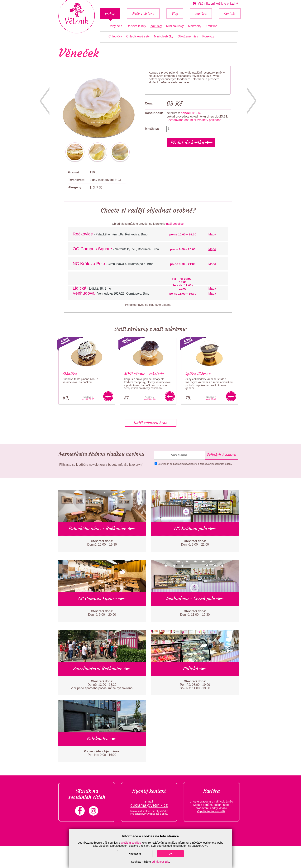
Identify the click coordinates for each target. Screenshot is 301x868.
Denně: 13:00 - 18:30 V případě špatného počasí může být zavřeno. (102, 685)
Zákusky (156, 26)
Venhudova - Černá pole (195, 599)
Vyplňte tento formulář (211, 811)
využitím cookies (131, 843)
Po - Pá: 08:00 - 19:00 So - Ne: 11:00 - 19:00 (195, 685)
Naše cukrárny (143, 14)
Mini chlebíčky (164, 36)
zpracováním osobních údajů (215, 464)
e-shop (110, 14)
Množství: (152, 129)
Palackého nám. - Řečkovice (102, 528)
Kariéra (201, 14)
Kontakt (230, 14)
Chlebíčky (115, 36)
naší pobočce (175, 224)
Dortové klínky (136, 26)
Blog (175, 14)
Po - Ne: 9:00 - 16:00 (102, 753)
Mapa (212, 234)
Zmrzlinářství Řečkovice (102, 669)
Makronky (195, 26)
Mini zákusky (175, 26)
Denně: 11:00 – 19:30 (195, 613)
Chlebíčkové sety (138, 36)
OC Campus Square (102, 599)
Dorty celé (115, 26)
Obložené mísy (188, 36)
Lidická (195, 669)
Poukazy (208, 36)
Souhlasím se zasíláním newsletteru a (194, 464)
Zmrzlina (211, 26)
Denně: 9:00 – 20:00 (102, 613)
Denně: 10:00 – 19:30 (102, 543)
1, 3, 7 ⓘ (96, 188)
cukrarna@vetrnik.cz (149, 805)
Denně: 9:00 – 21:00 (195, 543)
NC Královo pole (195, 528)
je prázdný (218, 4)
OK (170, 854)
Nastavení (135, 854)
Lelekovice (102, 739)
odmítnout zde (160, 862)
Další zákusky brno (151, 423)
